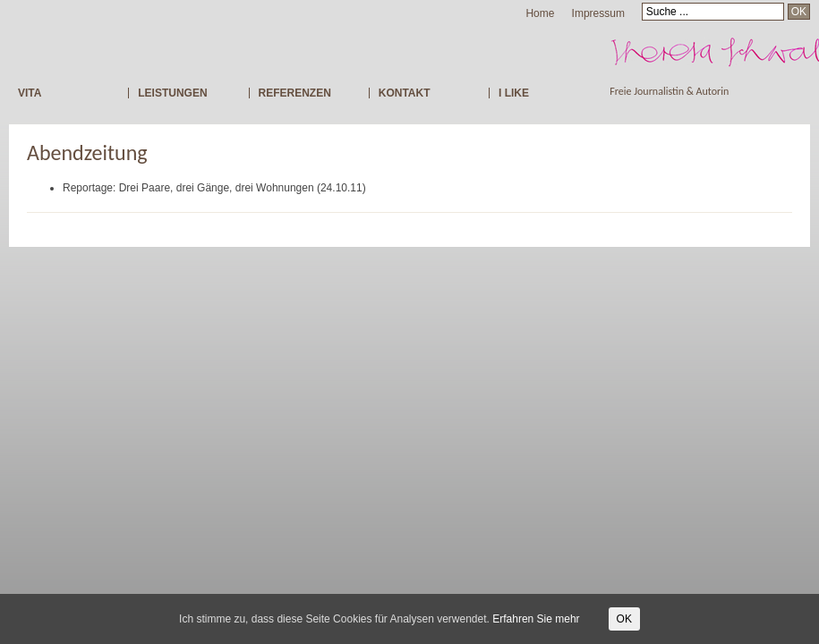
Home (540, 13)
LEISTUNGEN (172, 93)
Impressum (598, 13)
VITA (30, 93)
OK (624, 619)
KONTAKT (405, 93)
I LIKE (514, 93)
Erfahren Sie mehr (536, 619)
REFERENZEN (295, 93)
